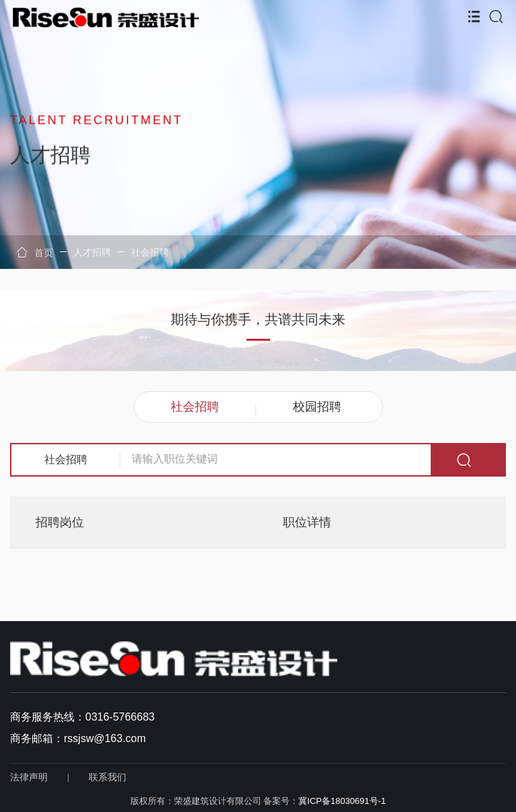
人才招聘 (92, 252)
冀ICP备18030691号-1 (342, 801)
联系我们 (107, 777)
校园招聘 (317, 407)
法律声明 (29, 777)
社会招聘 (150, 252)
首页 (35, 252)
